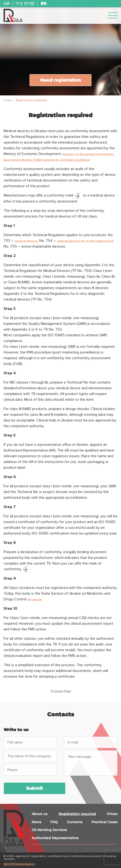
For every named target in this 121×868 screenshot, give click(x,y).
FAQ (54, 822)
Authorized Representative (55, 838)
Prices (112, 814)
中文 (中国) (25, 4)
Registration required (77, 814)
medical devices (26, 241)
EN (44, 4)
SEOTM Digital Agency (19, 864)
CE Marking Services (49, 830)
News (36, 822)
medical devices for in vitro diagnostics (85, 241)
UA (7, 4)
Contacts (75, 822)
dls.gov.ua (34, 600)
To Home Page (61, 691)
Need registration (61, 80)
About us (40, 814)
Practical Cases (104, 822)
